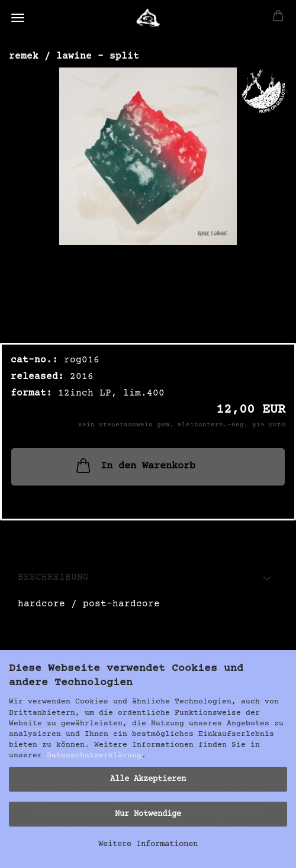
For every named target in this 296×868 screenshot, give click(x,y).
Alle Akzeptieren (148, 779)
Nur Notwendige (148, 814)
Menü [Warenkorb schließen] (18, 18)
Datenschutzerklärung (94, 756)
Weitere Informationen (148, 844)
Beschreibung (53, 577)
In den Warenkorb (135, 465)
